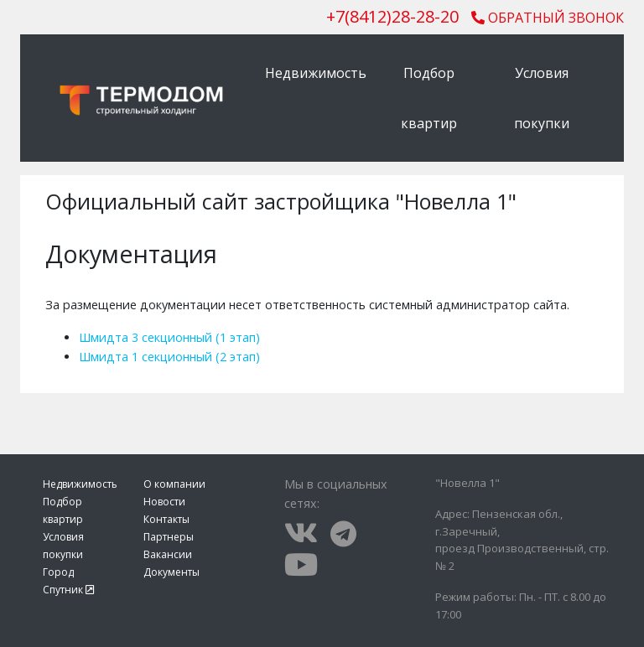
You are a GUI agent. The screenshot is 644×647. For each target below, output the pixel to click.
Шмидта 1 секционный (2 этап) (169, 357)
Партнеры (169, 537)
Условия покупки (542, 98)
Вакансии (168, 554)
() (392, 16)
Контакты (166, 519)
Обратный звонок (548, 18)
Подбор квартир (429, 98)
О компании (174, 484)
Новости (164, 502)
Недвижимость (316, 73)
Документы (171, 572)
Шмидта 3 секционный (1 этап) (169, 337)
